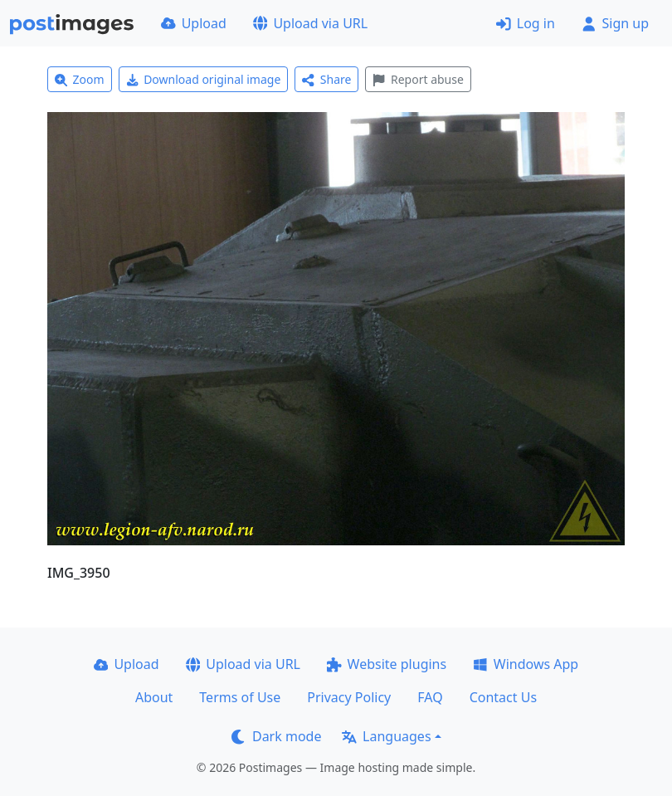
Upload (194, 23)
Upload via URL (310, 23)
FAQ (430, 697)
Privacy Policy (349, 697)
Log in (526, 23)
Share (326, 79)
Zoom (80, 79)
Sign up (615, 23)
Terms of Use (240, 697)
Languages (386, 736)
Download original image (204, 79)
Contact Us (503, 697)
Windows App (526, 664)
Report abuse (418, 79)
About (154, 697)
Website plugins (387, 664)
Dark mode (276, 736)
